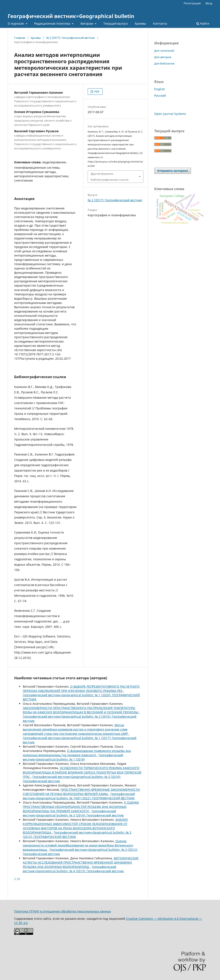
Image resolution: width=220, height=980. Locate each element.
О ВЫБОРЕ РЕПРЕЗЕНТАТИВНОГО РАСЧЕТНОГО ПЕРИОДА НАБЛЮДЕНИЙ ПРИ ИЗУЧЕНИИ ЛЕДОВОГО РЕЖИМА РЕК (81, 689)
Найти (203, 23)
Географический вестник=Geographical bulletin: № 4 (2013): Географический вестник (73, 869)
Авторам (87, 23)
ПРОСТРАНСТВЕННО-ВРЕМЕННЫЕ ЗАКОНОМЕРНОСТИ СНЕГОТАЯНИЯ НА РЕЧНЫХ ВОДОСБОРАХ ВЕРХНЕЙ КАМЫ (81, 792)
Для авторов (163, 57)
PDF (97, 92)
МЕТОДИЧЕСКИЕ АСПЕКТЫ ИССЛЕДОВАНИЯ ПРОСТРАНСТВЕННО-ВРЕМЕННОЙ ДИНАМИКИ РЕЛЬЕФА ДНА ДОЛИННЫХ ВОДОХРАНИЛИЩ (81, 862)
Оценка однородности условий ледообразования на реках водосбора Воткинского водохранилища (78, 845)
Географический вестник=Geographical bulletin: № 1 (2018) (73, 757)
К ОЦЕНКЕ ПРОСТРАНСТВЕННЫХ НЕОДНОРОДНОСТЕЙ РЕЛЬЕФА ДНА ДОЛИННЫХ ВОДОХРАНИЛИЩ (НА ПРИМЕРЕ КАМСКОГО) (81, 807)
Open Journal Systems (170, 114)
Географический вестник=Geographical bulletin (71, 16)
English (160, 89)
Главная (20, 38)
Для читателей (164, 51)
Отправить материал (173, 171)
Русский (160, 95)
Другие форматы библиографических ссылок (110, 177)
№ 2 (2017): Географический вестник (71, 38)
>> (18, 878)
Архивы (140, 23)
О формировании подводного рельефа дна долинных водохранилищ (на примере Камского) (77, 753)
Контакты (160, 23)
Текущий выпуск (116, 23)
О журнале (16, 23)
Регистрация (192, 3)
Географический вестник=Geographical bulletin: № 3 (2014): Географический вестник (73, 813)
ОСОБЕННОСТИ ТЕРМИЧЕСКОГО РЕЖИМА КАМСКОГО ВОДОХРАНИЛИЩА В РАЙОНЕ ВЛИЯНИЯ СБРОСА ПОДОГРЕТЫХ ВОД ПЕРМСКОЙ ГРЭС (82, 772)
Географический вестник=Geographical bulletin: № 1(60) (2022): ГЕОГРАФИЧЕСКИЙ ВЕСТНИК (79, 796)
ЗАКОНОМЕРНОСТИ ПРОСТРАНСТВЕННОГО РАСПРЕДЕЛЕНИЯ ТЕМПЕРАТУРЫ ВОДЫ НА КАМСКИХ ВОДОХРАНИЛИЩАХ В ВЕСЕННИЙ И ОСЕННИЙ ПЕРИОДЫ (81, 710)
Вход (209, 3)
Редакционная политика (53, 23)
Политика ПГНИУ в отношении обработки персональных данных (63, 911)
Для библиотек (164, 63)
